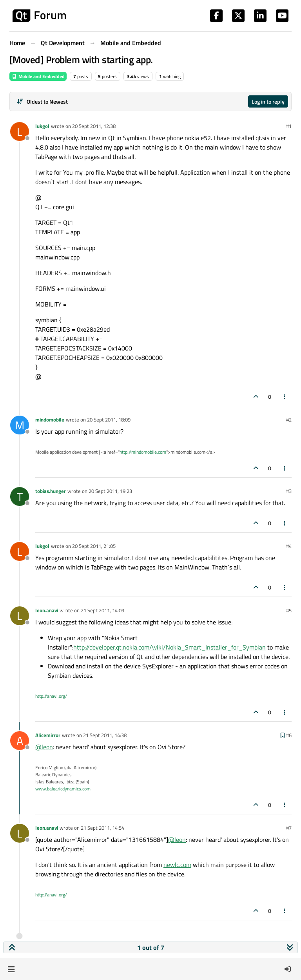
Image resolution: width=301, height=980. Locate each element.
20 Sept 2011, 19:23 (110, 491)
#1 (289, 126)
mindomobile (50, 420)
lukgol (42, 126)
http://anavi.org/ (51, 696)
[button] (11, 969)
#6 (289, 735)
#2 (289, 420)
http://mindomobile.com (143, 452)
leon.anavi (47, 610)
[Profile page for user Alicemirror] (20, 741)
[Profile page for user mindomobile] (20, 425)
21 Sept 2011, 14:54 (102, 828)
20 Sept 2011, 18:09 (109, 420)
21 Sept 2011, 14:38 (105, 735)
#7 (289, 828)
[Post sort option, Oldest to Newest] (42, 101)
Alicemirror (48, 735)
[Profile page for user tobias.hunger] (20, 496)
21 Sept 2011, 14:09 (102, 610)
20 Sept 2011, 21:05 (94, 546)
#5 (289, 610)
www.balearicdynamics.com (63, 789)
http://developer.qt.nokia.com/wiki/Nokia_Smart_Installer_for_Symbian (170, 647)
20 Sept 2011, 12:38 (94, 126)
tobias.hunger (51, 491)
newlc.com (177, 865)
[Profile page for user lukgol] (20, 131)
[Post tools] (285, 397)
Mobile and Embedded (38, 76)
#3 (289, 491)
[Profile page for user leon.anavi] (20, 616)
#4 (289, 546)
